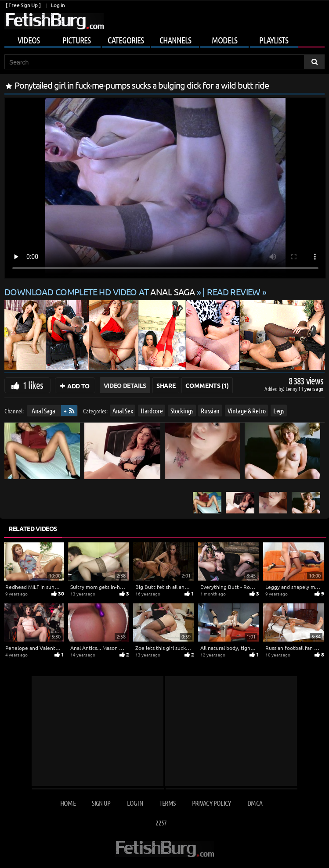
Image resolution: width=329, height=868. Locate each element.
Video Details (125, 385)
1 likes (33, 385)
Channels (175, 40)
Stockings (182, 411)
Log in (58, 5)
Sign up (101, 803)
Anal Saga (43, 411)
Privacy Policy (211, 803)
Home (68, 803)
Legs (279, 411)
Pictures (76, 40)
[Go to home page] (54, 21)
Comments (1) (207, 385)
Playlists (274, 40)
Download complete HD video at (101, 292)
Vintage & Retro (247, 411)
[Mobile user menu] (164, 39)
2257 (161, 823)
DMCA (255, 803)
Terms (168, 803)
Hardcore (152, 411)
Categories (126, 40)
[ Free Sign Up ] (23, 5)
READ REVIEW (234, 292)
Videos (29, 40)
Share (166, 385)
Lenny (292, 389)
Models (224, 40)
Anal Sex (123, 411)
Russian (210, 411)
